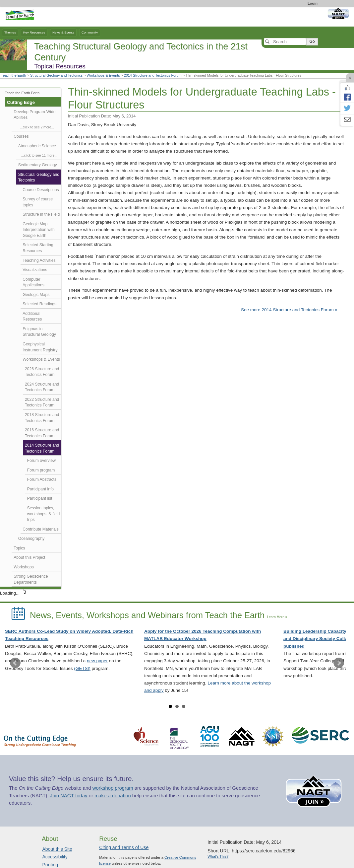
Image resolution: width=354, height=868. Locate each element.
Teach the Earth (14, 75)
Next (339, 663)
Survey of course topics (38, 202)
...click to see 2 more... (37, 127)
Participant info (40, 489)
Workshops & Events (103, 75)
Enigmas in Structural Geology (39, 332)
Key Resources (34, 32)
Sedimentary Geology (38, 165)
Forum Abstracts (42, 479)
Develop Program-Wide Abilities (34, 115)
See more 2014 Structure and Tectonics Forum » (289, 310)
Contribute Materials (41, 529)
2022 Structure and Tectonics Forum (42, 402)
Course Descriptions (41, 190)
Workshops (24, 567)
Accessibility (55, 857)
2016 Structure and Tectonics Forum (42, 433)
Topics (19, 548)
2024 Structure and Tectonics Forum (42, 387)
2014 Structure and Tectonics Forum (153, 75)
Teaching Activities (39, 260)
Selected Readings (39, 304)
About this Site (57, 849)
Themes (10, 32)
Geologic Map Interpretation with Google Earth (39, 230)
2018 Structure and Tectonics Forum (42, 418)
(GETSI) (82, 668)
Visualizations (35, 270)
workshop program (113, 788)
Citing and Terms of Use (124, 847)
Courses (21, 136)
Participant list (40, 498)
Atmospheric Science (37, 146)
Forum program (41, 470)
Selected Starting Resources (38, 248)
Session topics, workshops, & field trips (44, 514)
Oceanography (31, 539)
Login (313, 3)
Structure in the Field (41, 214)
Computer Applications (33, 282)
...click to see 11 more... (39, 155)
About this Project (29, 557)
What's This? (218, 856)
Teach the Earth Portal (23, 93)
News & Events (63, 32)
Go (312, 41)
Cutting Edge (21, 102)
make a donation (113, 796)
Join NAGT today (69, 796)
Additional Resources (32, 317)
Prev (15, 663)
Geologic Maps (36, 295)
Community (90, 32)
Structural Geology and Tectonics (56, 75)
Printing (50, 865)
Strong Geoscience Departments (31, 579)
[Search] (285, 41)
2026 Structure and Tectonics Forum (42, 372)
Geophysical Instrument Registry (40, 347)
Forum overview (41, 461)
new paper (97, 661)
